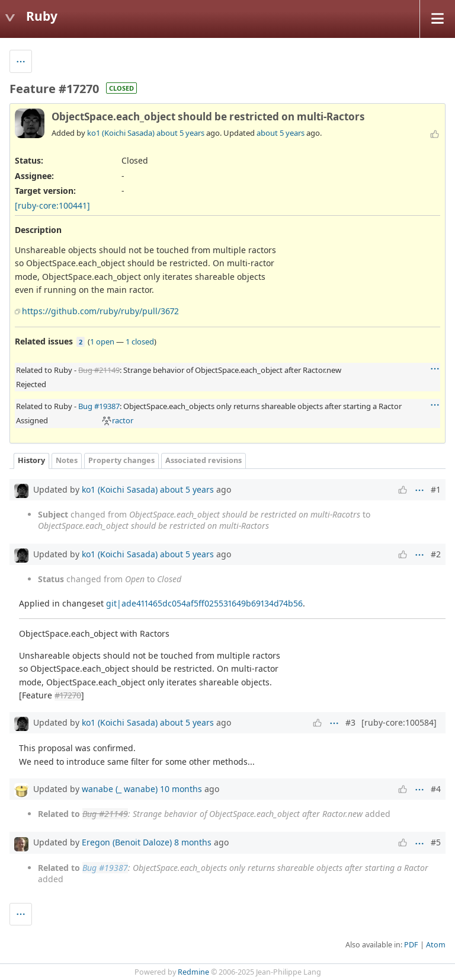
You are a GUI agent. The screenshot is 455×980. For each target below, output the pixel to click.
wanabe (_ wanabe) (120, 789)
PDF (411, 945)
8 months (193, 842)
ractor (117, 420)
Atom (436, 945)
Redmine (193, 972)
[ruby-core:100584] (399, 722)
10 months (181, 789)
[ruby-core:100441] (52, 205)
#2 (436, 554)
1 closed (140, 341)
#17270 (68, 695)
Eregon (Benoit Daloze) (127, 842)
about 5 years (180, 133)
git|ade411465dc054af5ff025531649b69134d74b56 (204, 603)
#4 (436, 789)
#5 (436, 842)
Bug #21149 (99, 370)
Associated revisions (204, 460)
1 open (102, 341)
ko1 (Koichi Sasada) (121, 133)
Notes (67, 460)
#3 (350, 722)
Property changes (121, 460)
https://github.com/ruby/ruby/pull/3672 (100, 311)
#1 (436, 489)
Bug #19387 (99, 406)
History (31, 460)
